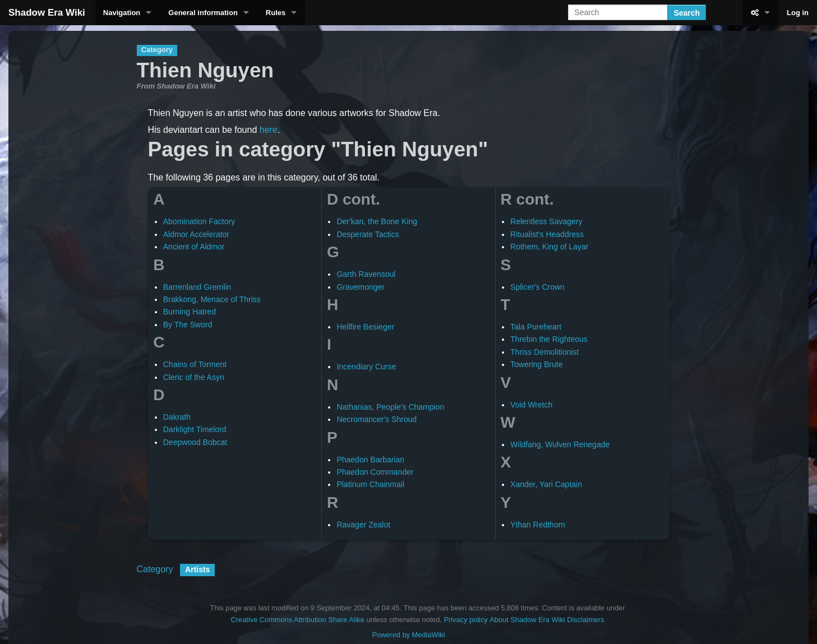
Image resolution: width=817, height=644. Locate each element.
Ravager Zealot (363, 525)
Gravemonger (361, 287)
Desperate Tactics (368, 234)
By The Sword (188, 325)
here (269, 130)
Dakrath (177, 417)
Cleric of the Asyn (194, 377)
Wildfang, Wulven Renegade (560, 444)
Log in (798, 13)
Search (687, 13)
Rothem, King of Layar (549, 247)
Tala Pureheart (536, 327)
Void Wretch (531, 405)
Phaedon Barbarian (370, 460)
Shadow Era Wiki (47, 13)
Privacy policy (465, 620)
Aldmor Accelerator (196, 234)
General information (203, 13)
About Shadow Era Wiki (527, 620)
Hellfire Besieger (365, 327)
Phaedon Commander (375, 472)
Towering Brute (536, 364)
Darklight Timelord (195, 429)
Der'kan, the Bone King (377, 221)
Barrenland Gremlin (197, 287)
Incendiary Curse (366, 367)
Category (155, 569)
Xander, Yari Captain (546, 484)
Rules (276, 13)
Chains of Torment (195, 364)
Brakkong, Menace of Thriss (212, 299)
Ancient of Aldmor (194, 247)
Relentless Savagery (546, 221)
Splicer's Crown (537, 287)
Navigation (122, 13)
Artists (197, 569)
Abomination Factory (199, 221)
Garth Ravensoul (366, 274)
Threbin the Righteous (549, 339)
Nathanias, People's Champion (390, 407)
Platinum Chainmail (370, 484)
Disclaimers (585, 620)
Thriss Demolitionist (544, 352)
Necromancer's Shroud (377, 419)
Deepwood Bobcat (195, 442)
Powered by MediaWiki (408, 635)
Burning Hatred (190, 312)
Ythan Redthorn (538, 525)
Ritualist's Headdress (547, 234)
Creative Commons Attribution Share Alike (298, 620)
